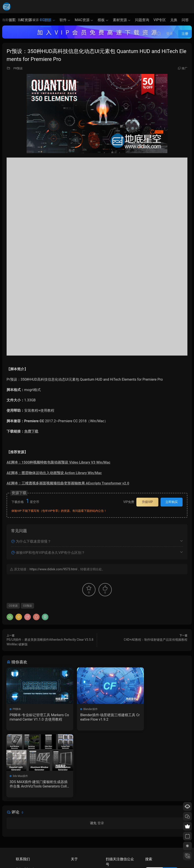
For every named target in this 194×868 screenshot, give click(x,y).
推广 (185, 68)
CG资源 (46, 20)
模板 (101, 20)
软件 (63, 20)
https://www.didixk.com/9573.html (53, 569)
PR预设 (18, 68)
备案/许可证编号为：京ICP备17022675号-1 (97, 857)
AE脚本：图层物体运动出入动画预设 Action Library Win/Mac (54, 473)
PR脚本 (17, 709)
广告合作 (76, 845)
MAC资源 (82, 20)
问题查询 (142, 20)
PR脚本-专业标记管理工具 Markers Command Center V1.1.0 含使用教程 (35, 717)
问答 (185, 20)
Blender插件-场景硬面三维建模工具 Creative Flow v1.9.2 (96, 717)
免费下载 (31, 431)
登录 (101, 757)
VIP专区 (160, 20)
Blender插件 (82, 709)
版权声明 (76, 839)
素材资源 (120, 20)
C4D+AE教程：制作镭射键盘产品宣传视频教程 (156, 640)
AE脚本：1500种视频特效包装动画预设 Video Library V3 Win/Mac (59, 462)
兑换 (174, 20)
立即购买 (172, 502)
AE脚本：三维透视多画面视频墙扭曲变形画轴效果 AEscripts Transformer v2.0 (68, 483)
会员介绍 (76, 832)
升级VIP (147, 502)
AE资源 (26, 20)
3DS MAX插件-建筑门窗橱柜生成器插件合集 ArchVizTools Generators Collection (158, 717)
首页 (12, 20)
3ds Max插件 (144, 709)
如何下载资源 (79, 826)
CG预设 (27, 606)
